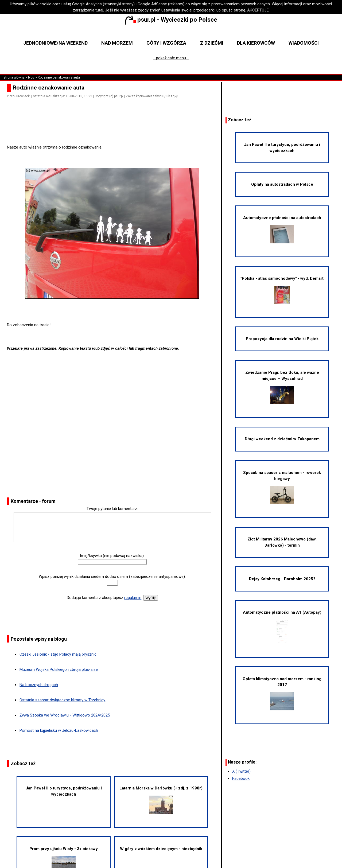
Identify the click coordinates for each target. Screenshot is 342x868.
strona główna (14, 77)
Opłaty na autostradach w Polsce (282, 184)
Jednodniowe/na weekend (55, 43)
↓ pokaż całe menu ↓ (171, 58)
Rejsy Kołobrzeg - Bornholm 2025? (282, 579)
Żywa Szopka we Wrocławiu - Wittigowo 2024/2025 (65, 715)
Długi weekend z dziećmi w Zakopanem (282, 439)
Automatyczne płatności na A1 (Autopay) (282, 627)
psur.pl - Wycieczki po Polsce (171, 20)
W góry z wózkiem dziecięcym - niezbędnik (161, 849)
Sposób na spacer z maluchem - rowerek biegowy (282, 487)
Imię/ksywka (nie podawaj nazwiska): (112, 556)
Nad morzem (117, 43)
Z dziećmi (212, 43)
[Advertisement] (114, 129)
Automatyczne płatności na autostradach (282, 229)
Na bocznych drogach (39, 685)
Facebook (241, 779)
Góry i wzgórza (166, 43)
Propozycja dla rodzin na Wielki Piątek (282, 339)
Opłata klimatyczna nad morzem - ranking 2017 (282, 693)
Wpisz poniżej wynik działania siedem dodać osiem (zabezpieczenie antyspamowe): (112, 577)
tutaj (99, 10)
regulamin (133, 598)
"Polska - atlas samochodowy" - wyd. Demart (282, 290)
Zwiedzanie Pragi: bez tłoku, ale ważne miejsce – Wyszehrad (282, 387)
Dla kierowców (256, 43)
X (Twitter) (241, 771)
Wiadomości (304, 43)
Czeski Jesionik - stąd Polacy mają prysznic (58, 654)
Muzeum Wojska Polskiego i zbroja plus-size (59, 670)
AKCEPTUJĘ (258, 10)
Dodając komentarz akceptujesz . (104, 598)
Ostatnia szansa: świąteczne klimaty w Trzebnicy (62, 700)
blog (31, 77)
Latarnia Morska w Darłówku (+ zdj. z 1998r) (161, 800)
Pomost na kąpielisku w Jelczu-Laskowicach (59, 730)
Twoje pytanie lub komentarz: (112, 509)
